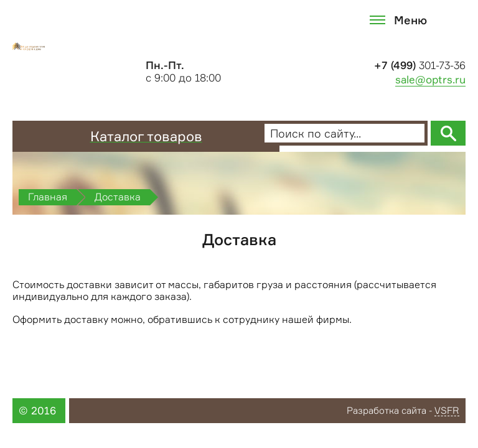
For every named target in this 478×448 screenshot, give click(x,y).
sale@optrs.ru (430, 80)
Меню (410, 20)
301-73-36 (420, 65)
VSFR (447, 411)
